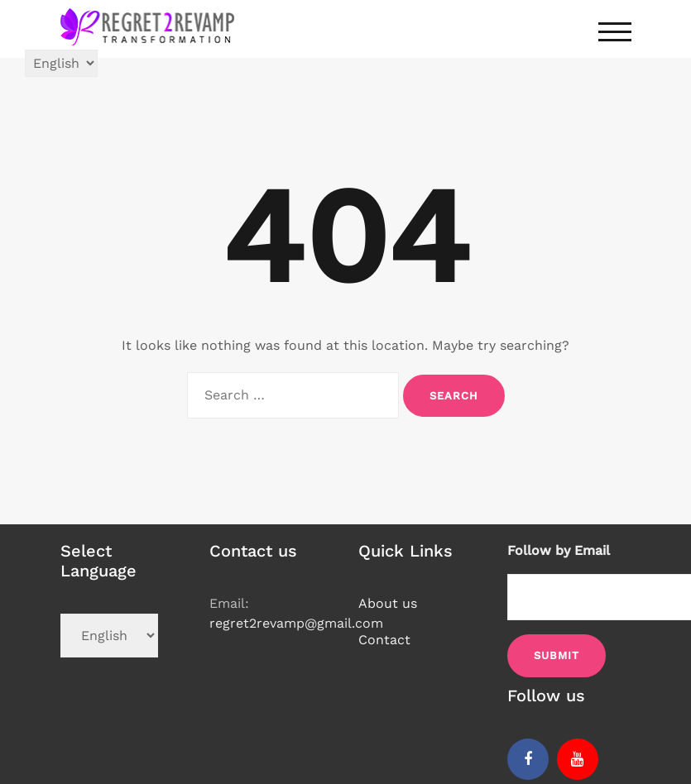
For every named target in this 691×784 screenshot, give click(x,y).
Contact (384, 640)
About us (388, 603)
